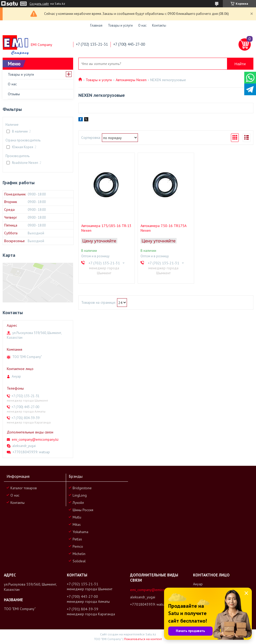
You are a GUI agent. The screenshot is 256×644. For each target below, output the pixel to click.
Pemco (78, 546)
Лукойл (78, 503)
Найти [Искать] (240, 64)
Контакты (159, 25)
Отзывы (14, 94)
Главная (96, 25)
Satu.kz (151, 634)
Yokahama (80, 532)
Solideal (79, 561)
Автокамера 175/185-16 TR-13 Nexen (106, 228)
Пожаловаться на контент (143, 639)
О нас (142, 25)
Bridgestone (82, 488)
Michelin (79, 554)
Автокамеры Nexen (131, 80)
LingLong (80, 495)
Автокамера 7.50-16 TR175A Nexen (163, 228)
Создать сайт (39, 4)
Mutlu (77, 517)
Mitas (77, 524)
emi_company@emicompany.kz (35, 440)
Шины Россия (83, 510)
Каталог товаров (24, 488)
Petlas (77, 539)
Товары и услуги (120, 25)
